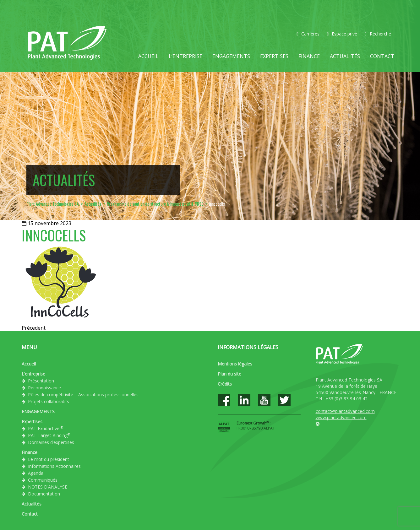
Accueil (148, 56)
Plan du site (229, 374)
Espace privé (342, 34)
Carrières (308, 34)
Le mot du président (49, 459)
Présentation (41, 381)
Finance (309, 56)
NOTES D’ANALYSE (48, 487)
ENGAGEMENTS (231, 56)
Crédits (225, 384)
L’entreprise (185, 56)
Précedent (34, 328)
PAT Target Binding (49, 435)
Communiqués (43, 480)
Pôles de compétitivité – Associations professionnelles (83, 395)
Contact (382, 56)
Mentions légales (235, 364)
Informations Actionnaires (54, 466)
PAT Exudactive (46, 428)
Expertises (274, 56)
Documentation (44, 494)
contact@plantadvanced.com (345, 411)
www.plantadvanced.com (341, 417)
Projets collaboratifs (49, 401)
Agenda (36, 473)
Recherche (378, 34)
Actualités (345, 56)
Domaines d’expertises (51, 442)
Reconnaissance (44, 388)
